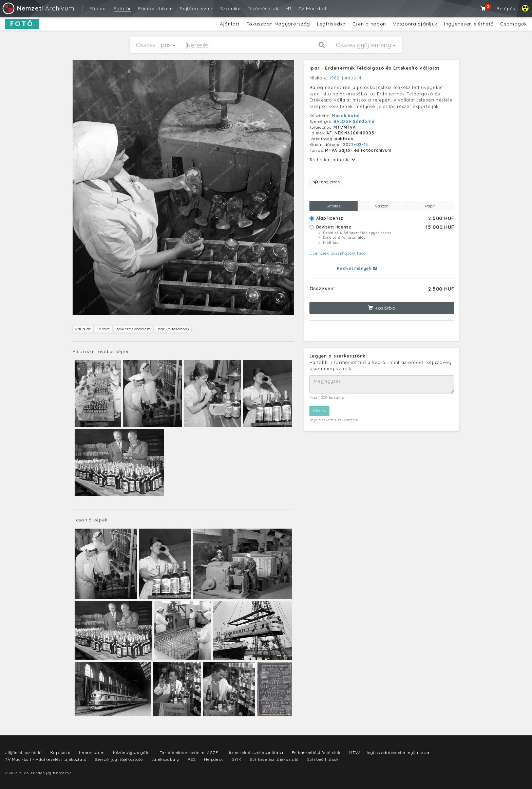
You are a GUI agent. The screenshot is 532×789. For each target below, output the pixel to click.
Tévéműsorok (263, 8)
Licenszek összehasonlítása (338, 253)
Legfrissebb (331, 24)
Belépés (506, 8)
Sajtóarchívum (197, 8)
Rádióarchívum (155, 8)
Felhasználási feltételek (316, 753)
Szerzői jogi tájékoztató (119, 759)
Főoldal (98, 8)
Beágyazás (326, 182)
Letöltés (333, 206)
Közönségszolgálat (132, 753)
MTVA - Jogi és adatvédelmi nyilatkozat (390, 753)
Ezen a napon (369, 24)
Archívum (38, 8)
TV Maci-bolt (313, 8)
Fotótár (122, 8)
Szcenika (231, 8)
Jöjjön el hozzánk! (24, 753)
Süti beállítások (323, 759)
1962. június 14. (346, 78)
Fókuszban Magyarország (278, 24)
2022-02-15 (356, 144)
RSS (192, 759)
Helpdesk (214, 759)
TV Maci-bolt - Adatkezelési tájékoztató (46, 759)
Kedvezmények (357, 268)
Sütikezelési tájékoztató (274, 759)
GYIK (237, 759)
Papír (430, 206)
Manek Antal (346, 116)
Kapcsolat (60, 753)
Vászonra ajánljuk (415, 24)
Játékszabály (165, 759)
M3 (289, 8)
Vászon (382, 206)
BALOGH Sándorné (354, 121)
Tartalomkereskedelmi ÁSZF (189, 753)
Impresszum (92, 753)
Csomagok (514, 24)
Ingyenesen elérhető (469, 24)
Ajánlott (230, 24)
